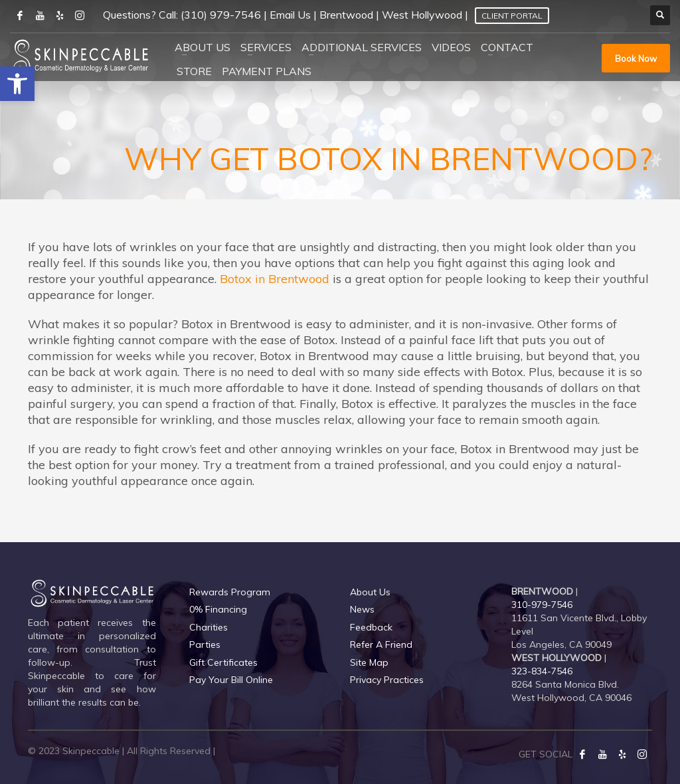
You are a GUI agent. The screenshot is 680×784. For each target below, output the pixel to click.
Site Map (369, 662)
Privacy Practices (387, 680)
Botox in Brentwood (275, 279)
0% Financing (218, 609)
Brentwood (346, 15)
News (362, 609)
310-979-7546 (542, 605)
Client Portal (512, 16)
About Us (370, 592)
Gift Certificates (223, 662)
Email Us (290, 15)
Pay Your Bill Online (231, 680)
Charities (209, 627)
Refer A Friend (381, 644)
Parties (205, 644)
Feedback (371, 627)
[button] (17, 84)
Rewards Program (230, 592)
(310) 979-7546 (221, 15)
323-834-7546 (542, 671)
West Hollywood (422, 15)
